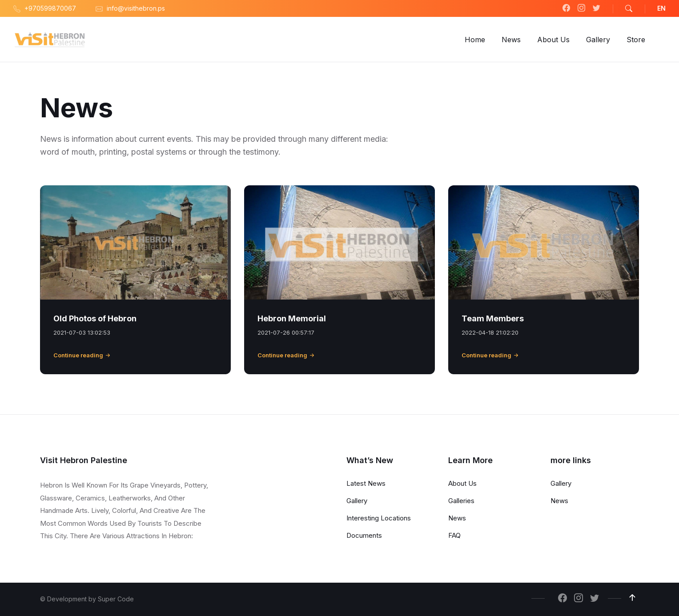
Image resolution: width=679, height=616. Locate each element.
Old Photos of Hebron (95, 318)
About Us (462, 483)
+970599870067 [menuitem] (50, 8)
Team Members (493, 318)
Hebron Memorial (292, 318)
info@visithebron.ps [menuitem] (136, 8)
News (457, 518)
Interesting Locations (379, 518)
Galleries (461, 501)
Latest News (366, 483)
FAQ (454, 535)
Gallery (357, 501)
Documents (364, 535)
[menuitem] (475, 40)
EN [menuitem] (661, 8)
